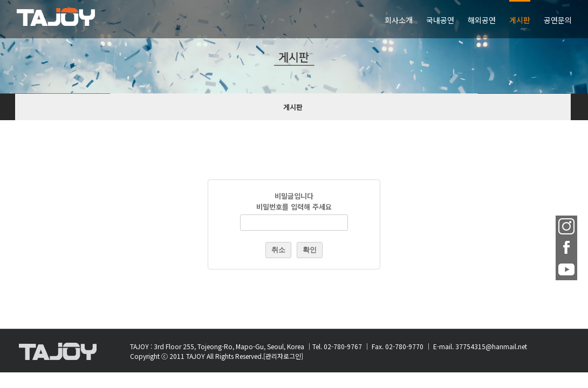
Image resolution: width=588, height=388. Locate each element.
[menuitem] (279, 19)
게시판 (293, 107)
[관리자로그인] (283, 356)
